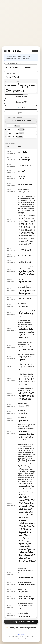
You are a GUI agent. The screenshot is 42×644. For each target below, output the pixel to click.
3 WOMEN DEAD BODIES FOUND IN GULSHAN (26, 390)
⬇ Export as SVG (21, 97)
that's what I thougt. (25, 596)
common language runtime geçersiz (21, 68)
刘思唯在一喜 (22, 589)
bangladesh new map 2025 (27, 311)
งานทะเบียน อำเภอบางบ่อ (25, 603)
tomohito (21, 262)
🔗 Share (21, 107)
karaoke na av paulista (25, 582)
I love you (21, 165)
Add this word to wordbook (21, 121)
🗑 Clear (21, 113)
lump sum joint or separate (27, 354)
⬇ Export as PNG (21, 102)
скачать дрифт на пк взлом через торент (25, 287)
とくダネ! (21, 250)
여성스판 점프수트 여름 (25, 364)
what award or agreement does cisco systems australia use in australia (26, 427)
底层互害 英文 (22, 411)
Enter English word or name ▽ (13, 63)
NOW (20, 152)
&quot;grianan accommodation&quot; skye (25, 570)
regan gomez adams (24, 279)
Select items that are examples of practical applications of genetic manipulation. (25, 324)
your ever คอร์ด (23, 613)
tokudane (21, 184)
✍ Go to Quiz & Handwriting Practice (21, 628)
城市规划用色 (22, 304)
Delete (17, 126)
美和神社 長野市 (23, 404)
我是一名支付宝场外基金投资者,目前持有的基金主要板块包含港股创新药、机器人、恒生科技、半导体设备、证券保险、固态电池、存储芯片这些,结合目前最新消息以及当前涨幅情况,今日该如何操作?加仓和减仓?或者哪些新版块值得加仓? (27, 205)
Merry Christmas (23, 189)
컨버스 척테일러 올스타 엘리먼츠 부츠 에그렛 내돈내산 (26, 375)
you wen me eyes (23, 157)
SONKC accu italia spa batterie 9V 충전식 (25, 343)
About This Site (21, 634)
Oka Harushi (22, 176)
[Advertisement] (21, 23)
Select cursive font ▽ (10, 74)
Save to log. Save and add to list (21, 622)
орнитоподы (22, 418)
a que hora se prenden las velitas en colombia (26, 268)
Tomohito (21, 256)
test (19, 171)
